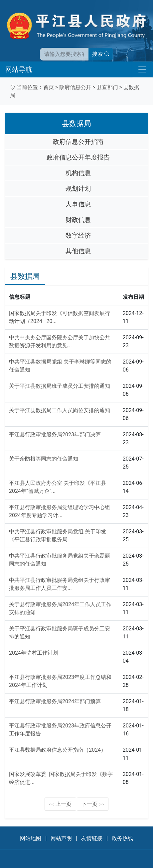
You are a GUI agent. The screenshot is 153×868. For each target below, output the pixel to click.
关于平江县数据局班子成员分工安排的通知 (60, 386)
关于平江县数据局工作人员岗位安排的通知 (60, 410)
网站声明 (61, 838)
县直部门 (107, 87)
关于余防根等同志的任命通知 (44, 459)
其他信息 (78, 251)
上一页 (61, 804)
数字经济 (78, 235)
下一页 (93, 804)
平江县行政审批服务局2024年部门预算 (55, 701)
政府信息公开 (75, 87)
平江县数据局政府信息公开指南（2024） (58, 750)
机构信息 (78, 173)
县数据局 (25, 276)
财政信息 (78, 220)
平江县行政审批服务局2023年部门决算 (55, 434)
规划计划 (78, 189)
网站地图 (31, 838)
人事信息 (78, 204)
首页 (49, 87)
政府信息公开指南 (78, 142)
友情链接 (92, 838)
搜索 (101, 54)
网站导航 (19, 69)
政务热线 (122, 838)
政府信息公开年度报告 (78, 157)
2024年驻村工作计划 (34, 653)
